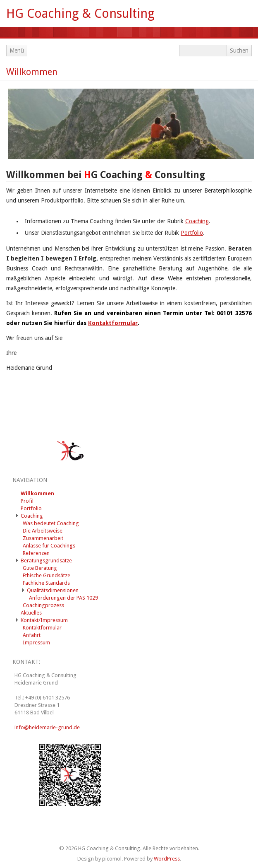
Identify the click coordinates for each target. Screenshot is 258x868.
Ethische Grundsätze (47, 575)
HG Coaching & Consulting (80, 13)
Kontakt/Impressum (44, 620)
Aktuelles (31, 613)
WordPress (167, 859)
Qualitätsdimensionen (53, 590)
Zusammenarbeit (43, 538)
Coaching (197, 221)
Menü (17, 51)
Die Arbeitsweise (43, 531)
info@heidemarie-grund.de (47, 727)
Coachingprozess (43, 605)
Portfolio (192, 233)
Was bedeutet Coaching (51, 523)
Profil (27, 501)
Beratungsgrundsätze (46, 561)
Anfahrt (32, 635)
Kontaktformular (113, 323)
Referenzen (36, 553)
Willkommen (32, 72)
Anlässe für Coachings (49, 546)
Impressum (36, 643)
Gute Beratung (40, 568)
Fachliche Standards (46, 583)
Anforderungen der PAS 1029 (63, 598)
